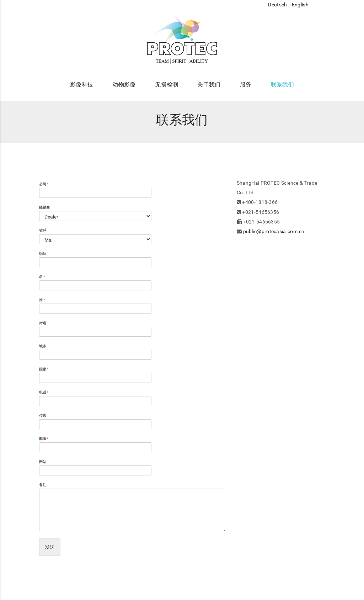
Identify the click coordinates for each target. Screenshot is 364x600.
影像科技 (82, 85)
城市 (43, 346)
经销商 (44, 207)
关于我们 (209, 85)
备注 (43, 485)
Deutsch (278, 5)
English (301, 5)
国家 (44, 369)
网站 (43, 462)
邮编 (44, 439)
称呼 (43, 230)
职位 (43, 254)
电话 (44, 392)
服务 (246, 85)
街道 (43, 323)
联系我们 (282, 85)
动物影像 (124, 85)
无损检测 (167, 85)
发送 (50, 547)
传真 (43, 415)
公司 (44, 184)
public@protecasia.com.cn (274, 231)
